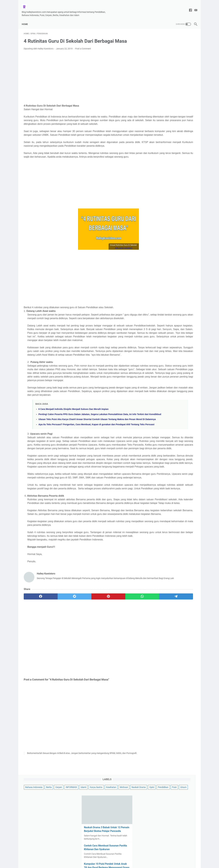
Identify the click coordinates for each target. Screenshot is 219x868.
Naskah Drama (184, 50)
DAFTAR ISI (132, 857)
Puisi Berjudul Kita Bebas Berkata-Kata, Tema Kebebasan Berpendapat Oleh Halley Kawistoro (172, 271)
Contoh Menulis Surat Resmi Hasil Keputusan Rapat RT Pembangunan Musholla (171, 158)
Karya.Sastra (182, 44)
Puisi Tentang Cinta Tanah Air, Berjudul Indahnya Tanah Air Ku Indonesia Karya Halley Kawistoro (170, 202)
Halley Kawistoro (117, 863)
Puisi (176, 55)
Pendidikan (165, 55)
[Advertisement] (81, 72)
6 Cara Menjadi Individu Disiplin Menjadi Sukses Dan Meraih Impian (74, 446)
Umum (185, 55)
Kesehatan (156, 50)
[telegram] (127, 679)
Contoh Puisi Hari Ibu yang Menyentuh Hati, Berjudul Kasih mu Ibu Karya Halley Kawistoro (171, 249)
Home (27, 19)
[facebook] (35, 679)
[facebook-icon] (189, 7)
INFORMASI (157, 44)
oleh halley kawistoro (97, 260)
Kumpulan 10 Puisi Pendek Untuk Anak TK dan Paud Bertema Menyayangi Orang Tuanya (170, 136)
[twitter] (58, 679)
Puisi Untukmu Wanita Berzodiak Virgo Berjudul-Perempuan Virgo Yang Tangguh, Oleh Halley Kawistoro (172, 180)
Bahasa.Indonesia (160, 38)
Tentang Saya (101, 857)
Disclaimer (87, 857)
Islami (169, 44)
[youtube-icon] (194, 7)
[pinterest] (81, 679)
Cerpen (185, 38)
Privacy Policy (117, 857)
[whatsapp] (104, 679)
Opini (154, 55)
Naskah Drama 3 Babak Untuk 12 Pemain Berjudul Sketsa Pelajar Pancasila (170, 96)
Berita (175, 38)
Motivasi (169, 50)
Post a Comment (83, 46)
